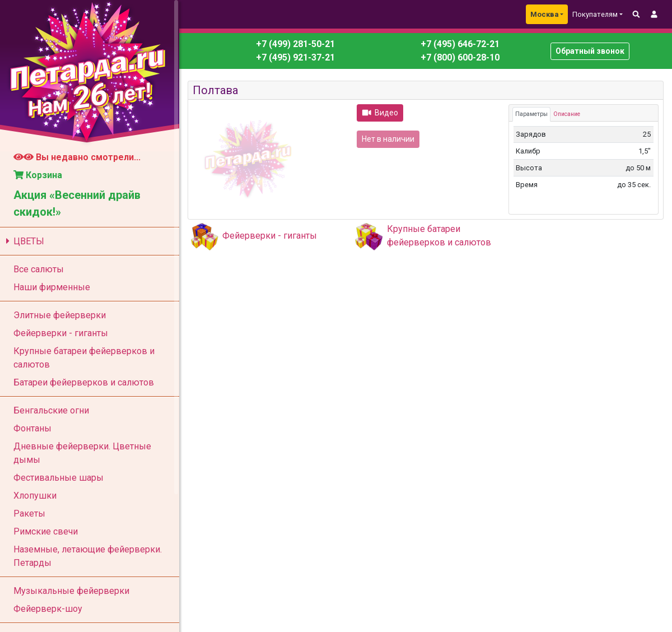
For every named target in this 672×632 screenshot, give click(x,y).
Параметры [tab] (531, 114)
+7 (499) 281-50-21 (295, 44)
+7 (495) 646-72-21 (459, 44)
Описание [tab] (567, 114)
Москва (544, 14)
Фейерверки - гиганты (270, 236)
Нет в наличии (388, 139)
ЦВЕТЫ (23, 241)
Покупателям (595, 14)
